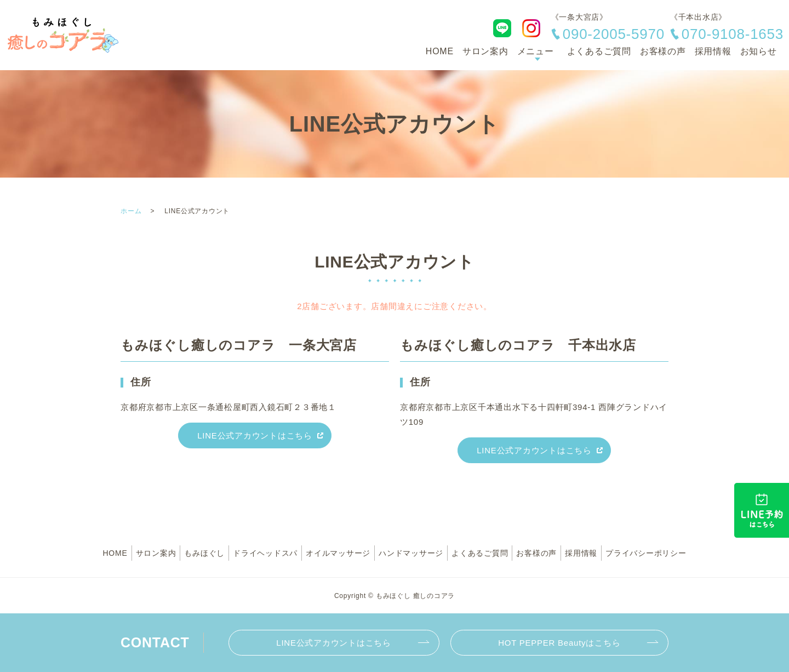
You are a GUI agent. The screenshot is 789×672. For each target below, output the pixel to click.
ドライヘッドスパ (265, 553)
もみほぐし (204, 553)
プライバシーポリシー (646, 553)
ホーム (131, 211)
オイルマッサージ (338, 553)
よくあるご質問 (599, 51)
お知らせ (759, 51)
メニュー (536, 51)
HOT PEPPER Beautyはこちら (559, 643)
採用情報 (713, 51)
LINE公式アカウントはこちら (255, 435)
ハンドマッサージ (411, 553)
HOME (440, 51)
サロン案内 (485, 51)
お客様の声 (663, 51)
